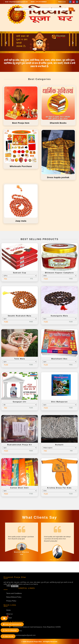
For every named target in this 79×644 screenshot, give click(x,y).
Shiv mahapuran (59, 402)
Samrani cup (20, 273)
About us (9, 614)
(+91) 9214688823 (41, 2)
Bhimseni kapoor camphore (59, 273)
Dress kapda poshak (58, 177)
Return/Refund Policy (14, 597)
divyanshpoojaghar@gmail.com (19, 2)
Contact (9, 618)
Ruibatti (59, 445)
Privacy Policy (11, 601)
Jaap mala (21, 221)
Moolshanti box (59, 359)
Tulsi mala (20, 359)
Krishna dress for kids (59, 488)
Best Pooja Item (21, 123)
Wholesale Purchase (21, 166)
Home (8, 610)
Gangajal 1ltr (20, 402)
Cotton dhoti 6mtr (20, 488)
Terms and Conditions (14, 593)
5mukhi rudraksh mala (20, 316)
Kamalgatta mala (59, 316)
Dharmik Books (58, 123)
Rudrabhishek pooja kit (20, 445)
